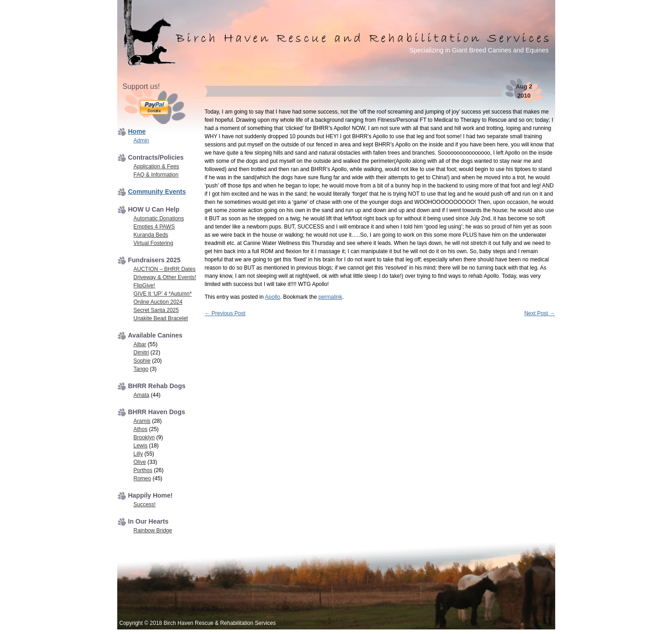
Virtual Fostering (154, 243)
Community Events (157, 192)
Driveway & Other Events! (165, 277)
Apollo (273, 297)
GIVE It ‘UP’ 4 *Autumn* (163, 294)
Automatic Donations (159, 218)
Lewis (141, 446)
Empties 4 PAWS (154, 227)
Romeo (143, 478)
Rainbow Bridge (153, 530)
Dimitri (141, 353)
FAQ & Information (156, 175)
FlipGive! (144, 286)
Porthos (143, 470)
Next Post (539, 313)
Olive (140, 462)
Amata (142, 395)
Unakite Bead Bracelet (161, 318)
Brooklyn (144, 437)
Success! (145, 504)
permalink (330, 297)
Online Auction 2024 (158, 302)
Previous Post (225, 313)
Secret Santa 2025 (156, 310)
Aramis (142, 421)
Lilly (138, 454)
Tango (141, 369)
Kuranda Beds (151, 235)
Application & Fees (156, 166)
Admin (141, 140)
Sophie (142, 361)
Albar (140, 344)
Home (137, 131)
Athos (141, 429)
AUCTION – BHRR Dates (165, 269)
